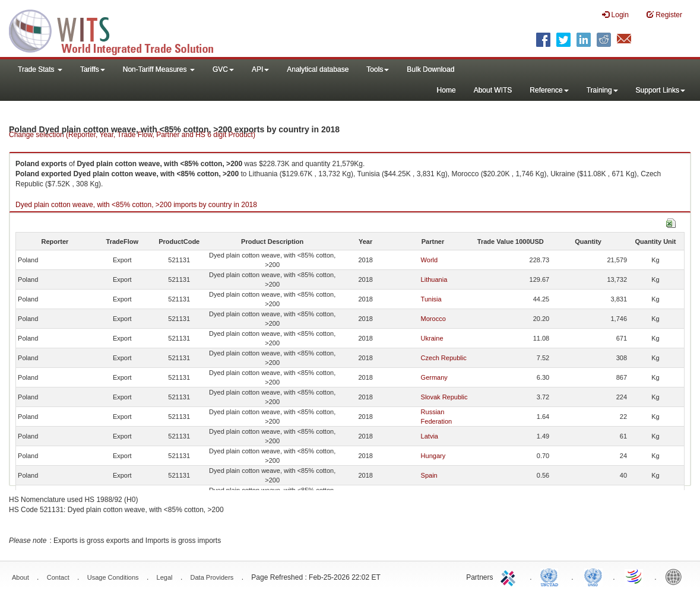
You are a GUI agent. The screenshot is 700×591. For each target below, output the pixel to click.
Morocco (433, 319)
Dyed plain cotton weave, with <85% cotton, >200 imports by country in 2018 (136, 205)
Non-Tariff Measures (159, 69)
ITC (510, 576)
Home (446, 90)
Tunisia (431, 299)
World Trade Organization (635, 576)
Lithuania (434, 279)
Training (602, 90)
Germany (434, 377)
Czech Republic (444, 358)
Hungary (433, 456)
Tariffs (93, 69)
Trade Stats (40, 69)
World (430, 260)
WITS (119, 30)
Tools (378, 69)
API (260, 69)
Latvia (430, 436)
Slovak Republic (444, 397)
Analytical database (318, 69)
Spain (429, 475)
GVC (223, 69)
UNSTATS (593, 576)
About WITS (493, 90)
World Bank (676, 576)
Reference (549, 90)
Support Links (661, 90)
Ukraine (432, 338)
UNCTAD (552, 576)
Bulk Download (430, 69)
